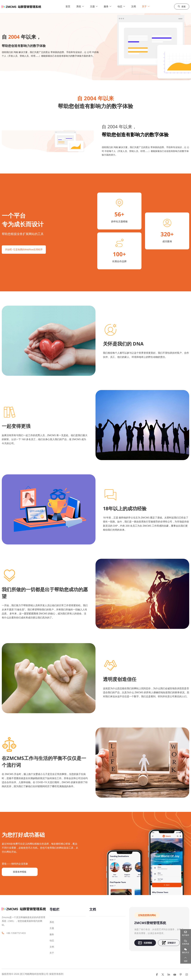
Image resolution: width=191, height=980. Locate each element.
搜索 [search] (181, 7)
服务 (108, 6)
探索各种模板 (20, 872)
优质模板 (145, 943)
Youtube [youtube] (175, 974)
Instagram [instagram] (187, 974)
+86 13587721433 (16, 933)
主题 (95, 6)
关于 (147, 6)
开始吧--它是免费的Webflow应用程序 (24, 249)
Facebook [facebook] (157, 974)
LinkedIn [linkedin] (169, 974)
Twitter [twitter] (163, 974)
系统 (81, 6)
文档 (136, 6)
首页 (70, 6)
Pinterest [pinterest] (181, 974)
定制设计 (169, 943)
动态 (122, 6)
